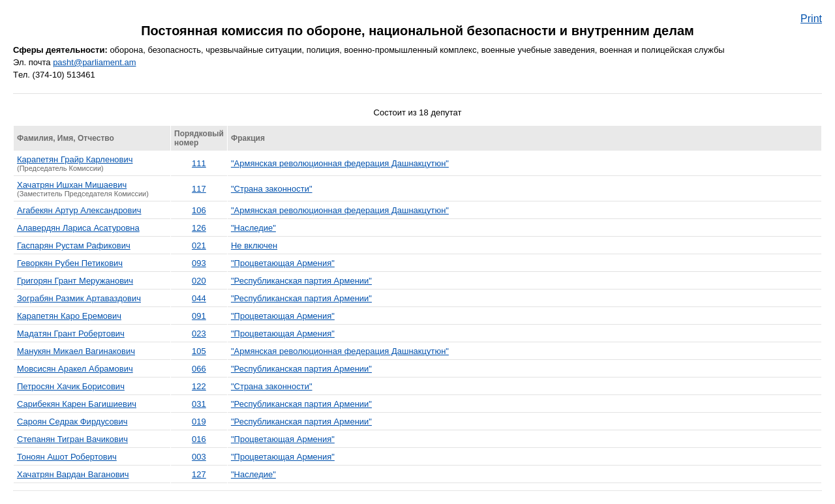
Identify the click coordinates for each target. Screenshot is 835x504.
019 (199, 422)
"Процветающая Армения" (283, 263)
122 (199, 386)
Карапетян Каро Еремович (69, 316)
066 (199, 369)
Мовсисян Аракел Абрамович (75, 369)
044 (199, 298)
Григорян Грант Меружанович (75, 281)
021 (199, 245)
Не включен (254, 245)
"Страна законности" (272, 189)
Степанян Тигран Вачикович (72, 439)
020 (199, 281)
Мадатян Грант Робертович (71, 334)
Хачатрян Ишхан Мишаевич (72, 185)
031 (199, 404)
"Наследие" (253, 228)
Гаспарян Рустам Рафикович (74, 245)
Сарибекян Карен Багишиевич (77, 404)
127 (199, 474)
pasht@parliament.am (94, 62)
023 (199, 334)
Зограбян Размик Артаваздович (79, 298)
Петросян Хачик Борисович (71, 386)
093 (199, 263)
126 (199, 228)
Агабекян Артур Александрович (79, 210)
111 (199, 163)
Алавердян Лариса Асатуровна (78, 228)
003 (199, 457)
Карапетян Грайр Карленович (75, 159)
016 (199, 439)
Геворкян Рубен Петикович (70, 263)
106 (199, 210)
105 (199, 351)
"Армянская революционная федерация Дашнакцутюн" (340, 163)
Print (811, 19)
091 (199, 316)
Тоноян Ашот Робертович (67, 457)
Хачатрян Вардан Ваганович (73, 474)
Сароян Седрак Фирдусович (72, 422)
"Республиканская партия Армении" (301, 281)
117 (199, 189)
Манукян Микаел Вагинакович (76, 351)
